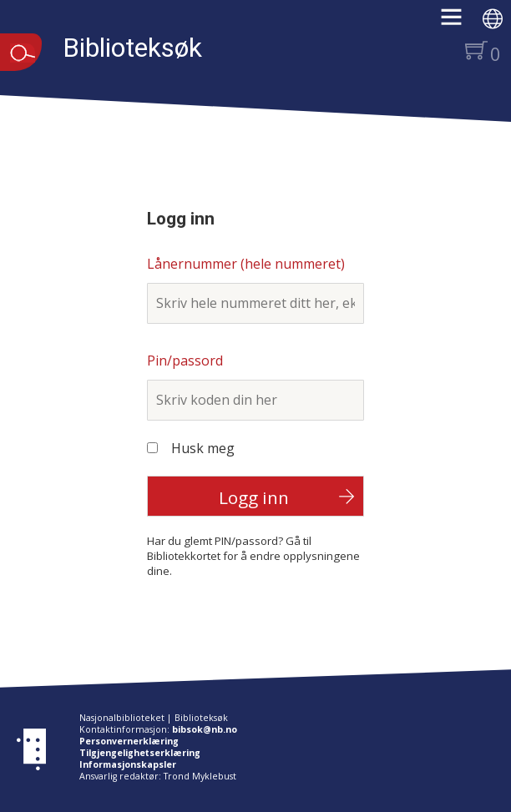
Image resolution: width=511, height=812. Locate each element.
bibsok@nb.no (205, 729)
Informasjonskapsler (128, 764)
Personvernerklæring (129, 741)
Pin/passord (185, 361)
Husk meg (203, 448)
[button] (460, 23)
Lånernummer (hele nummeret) (246, 264)
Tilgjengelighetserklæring (140, 753)
